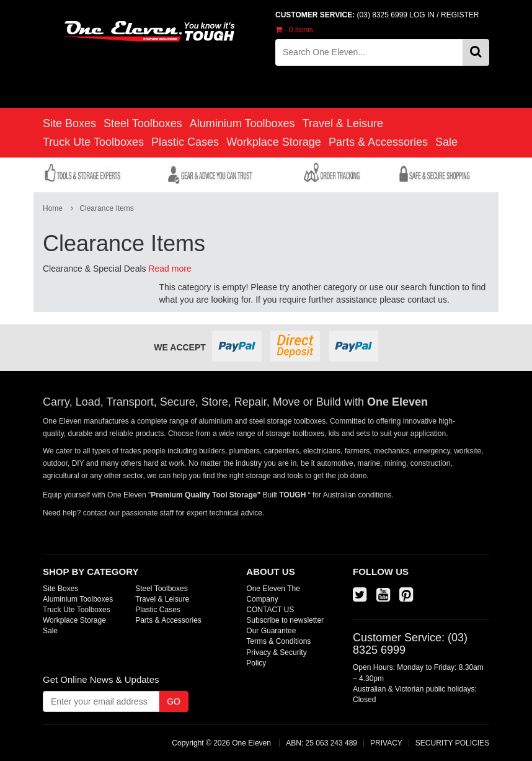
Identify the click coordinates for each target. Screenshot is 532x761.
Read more (170, 269)
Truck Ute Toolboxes (93, 142)
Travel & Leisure (343, 123)
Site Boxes (69, 123)
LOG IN (422, 15)
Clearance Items (106, 208)
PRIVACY (386, 743)
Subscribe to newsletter (285, 620)
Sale (446, 142)
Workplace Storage (274, 142)
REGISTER (460, 15)
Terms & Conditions (278, 641)
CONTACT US (270, 610)
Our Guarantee (271, 631)
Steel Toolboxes (143, 123)
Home (53, 208)
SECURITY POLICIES (452, 743)
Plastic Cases (185, 142)
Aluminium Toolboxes (242, 123)
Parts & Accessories (378, 142)
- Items (294, 30)
